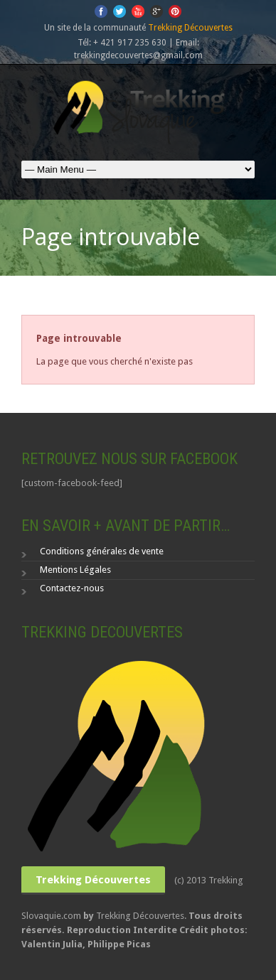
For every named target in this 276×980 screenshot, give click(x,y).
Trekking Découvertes (190, 28)
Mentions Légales (75, 570)
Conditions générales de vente (102, 551)
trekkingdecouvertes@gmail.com (138, 55)
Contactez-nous (72, 588)
